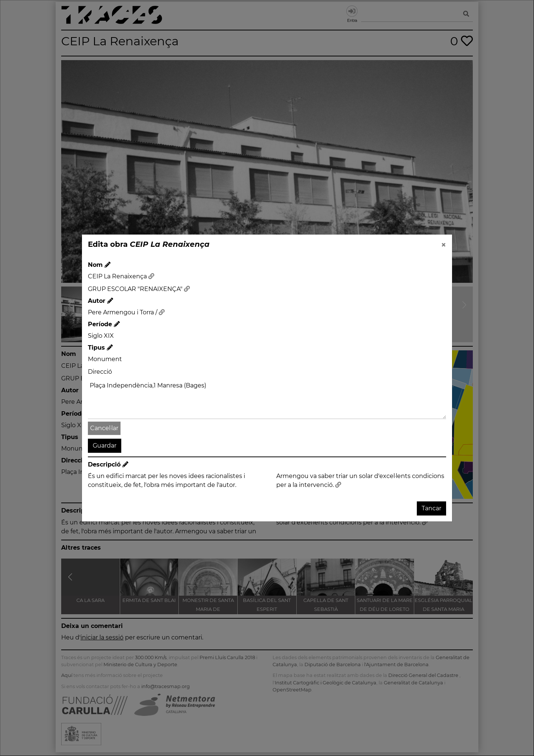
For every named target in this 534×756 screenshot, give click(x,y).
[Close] (444, 245)
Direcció (100, 372)
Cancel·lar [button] (104, 428)
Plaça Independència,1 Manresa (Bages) (267, 399)
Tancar (431, 508)
